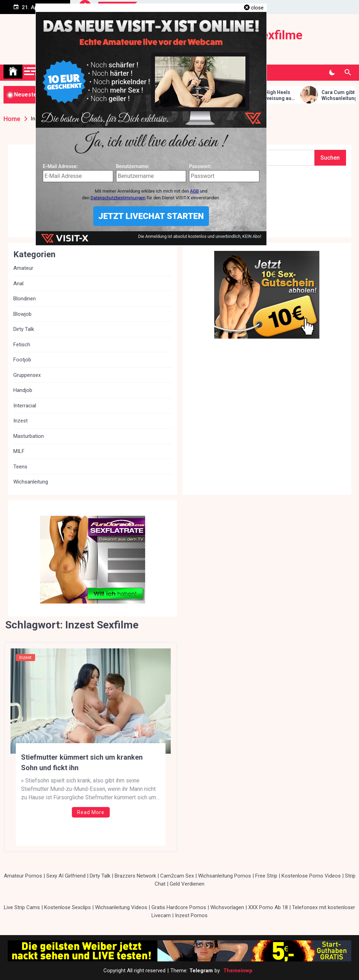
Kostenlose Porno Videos (311, 876)
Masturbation (29, 436)
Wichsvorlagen (227, 907)
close (257, 8)
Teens (20, 467)
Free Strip (266, 876)
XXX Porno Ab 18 (268, 907)
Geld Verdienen (187, 884)
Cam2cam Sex (177, 876)
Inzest (25, 657)
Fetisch (22, 345)
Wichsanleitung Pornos (225, 876)
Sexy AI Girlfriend (66, 876)
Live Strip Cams (22, 907)
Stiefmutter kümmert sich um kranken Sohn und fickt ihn (82, 762)
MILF (19, 451)
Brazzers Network (135, 876)
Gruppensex (27, 375)
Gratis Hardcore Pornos (179, 907)
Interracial (25, 406)
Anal (18, 284)
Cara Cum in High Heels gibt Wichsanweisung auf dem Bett (273, 95)
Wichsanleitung (31, 482)
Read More (91, 812)
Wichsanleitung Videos (121, 907)
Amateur (23, 268)
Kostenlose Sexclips (67, 907)
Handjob (23, 390)
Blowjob (22, 314)
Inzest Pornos (191, 915)
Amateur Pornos (23, 876)
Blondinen (25, 299)
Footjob (22, 360)
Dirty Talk (24, 329)
